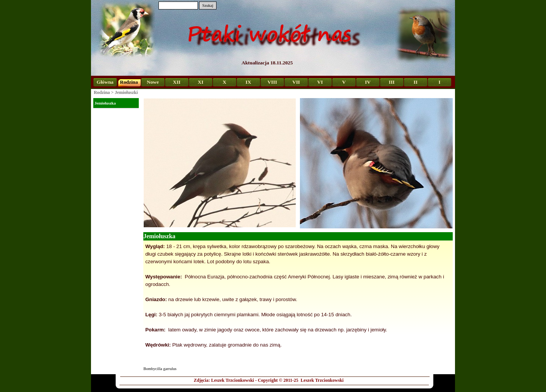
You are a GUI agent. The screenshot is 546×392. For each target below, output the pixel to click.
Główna (105, 82)
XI (201, 82)
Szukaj (208, 5)
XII (177, 82)
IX (249, 82)
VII (296, 82)
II (416, 82)
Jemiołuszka (105, 103)
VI (320, 82)
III (392, 82)
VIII (272, 82)
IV (368, 82)
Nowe (153, 82)
